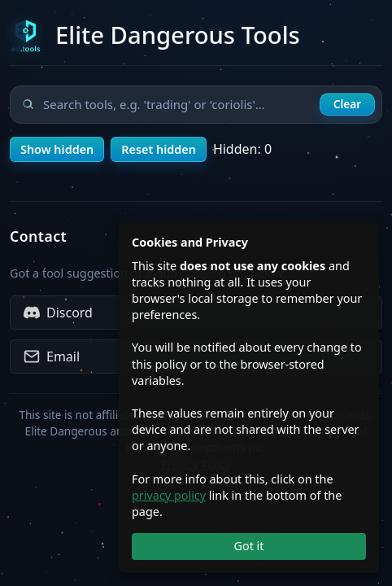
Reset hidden (159, 149)
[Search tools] (196, 105)
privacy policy (169, 495)
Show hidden (57, 149)
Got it (248, 546)
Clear (347, 104)
